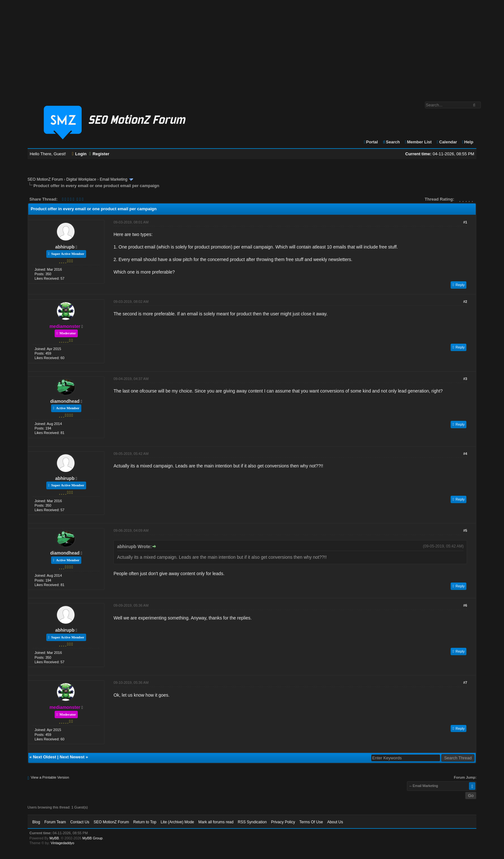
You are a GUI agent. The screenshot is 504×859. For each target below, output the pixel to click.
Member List (418, 142)
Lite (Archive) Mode (177, 822)
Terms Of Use (311, 822)
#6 (465, 605)
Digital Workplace (81, 179)
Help (467, 142)
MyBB (54, 838)
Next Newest (72, 757)
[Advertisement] (252, 48)
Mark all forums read (216, 822)
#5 (465, 530)
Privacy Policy (283, 822)
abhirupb (65, 247)
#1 (465, 222)
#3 (465, 379)
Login (79, 154)
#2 (465, 302)
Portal (371, 142)
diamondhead (65, 401)
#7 (465, 683)
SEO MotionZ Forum (45, 179)
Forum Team (55, 822)
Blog (36, 822)
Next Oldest (44, 757)
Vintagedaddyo (63, 843)
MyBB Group (92, 838)
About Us (335, 822)
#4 (465, 454)
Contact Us (80, 822)
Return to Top (145, 822)
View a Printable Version (50, 777)
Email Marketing (113, 179)
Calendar (446, 142)
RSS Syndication (252, 822)
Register (99, 154)
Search (391, 142)
